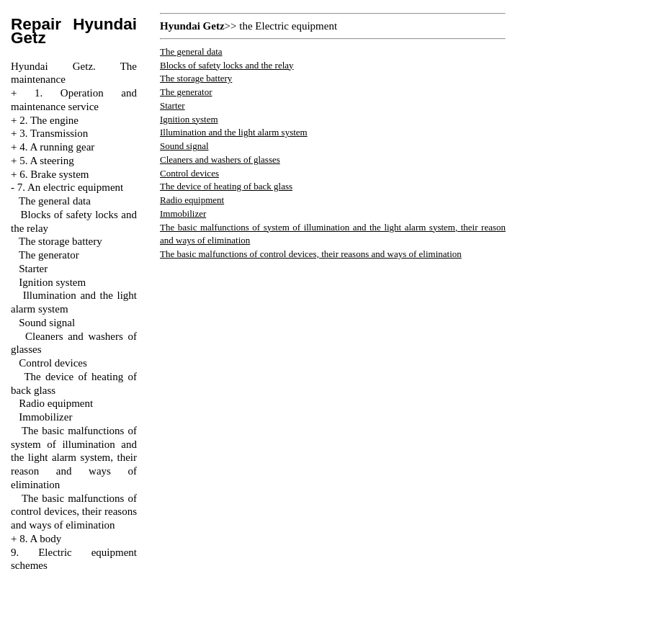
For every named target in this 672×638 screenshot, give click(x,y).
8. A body (40, 539)
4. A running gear (57, 147)
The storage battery (61, 241)
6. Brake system (54, 174)
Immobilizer (45, 417)
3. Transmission (54, 133)
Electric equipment (296, 26)
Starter (33, 269)
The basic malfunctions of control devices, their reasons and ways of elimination (74, 512)
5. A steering (46, 161)
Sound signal (47, 323)
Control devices (53, 363)
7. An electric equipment (70, 187)
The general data (55, 201)
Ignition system (52, 282)
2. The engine (49, 120)
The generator (49, 255)
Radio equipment (56, 403)
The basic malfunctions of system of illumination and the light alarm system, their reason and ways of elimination (74, 458)
